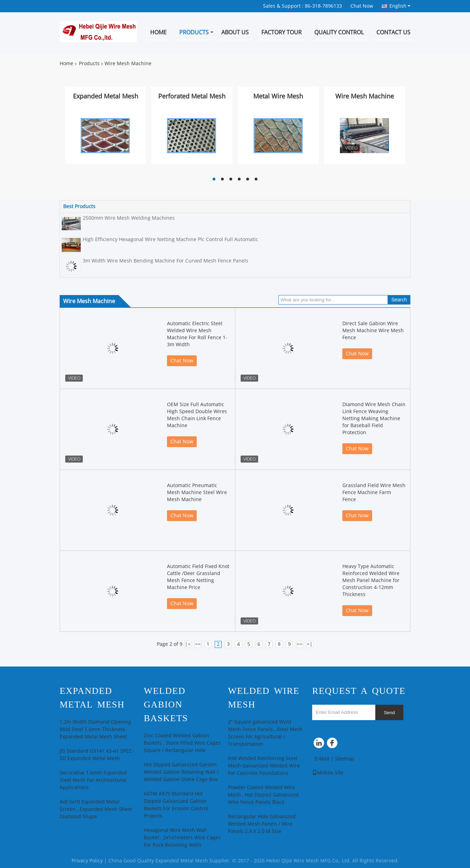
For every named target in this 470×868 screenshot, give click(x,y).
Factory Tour (281, 32)
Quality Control (339, 32)
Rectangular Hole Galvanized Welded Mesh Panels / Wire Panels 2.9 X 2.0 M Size (262, 824)
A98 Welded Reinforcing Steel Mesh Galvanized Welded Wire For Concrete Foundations (264, 766)
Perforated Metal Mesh (192, 96)
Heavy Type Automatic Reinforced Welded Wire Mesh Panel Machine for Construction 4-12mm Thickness (371, 580)
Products (194, 32)
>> (300, 644)
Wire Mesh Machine (365, 96)
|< (188, 644)
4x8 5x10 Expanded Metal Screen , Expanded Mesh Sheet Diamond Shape (96, 809)
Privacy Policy (87, 861)
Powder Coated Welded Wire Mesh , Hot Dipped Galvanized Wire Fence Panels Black (263, 795)
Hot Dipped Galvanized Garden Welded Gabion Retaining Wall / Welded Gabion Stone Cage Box (181, 772)
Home (158, 32)
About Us (235, 32)
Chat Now (362, 6)
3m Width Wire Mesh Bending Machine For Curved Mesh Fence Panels (166, 261)
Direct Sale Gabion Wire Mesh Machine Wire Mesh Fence (373, 331)
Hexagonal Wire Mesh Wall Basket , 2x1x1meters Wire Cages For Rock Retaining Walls (182, 838)
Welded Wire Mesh (264, 698)
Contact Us (393, 32)
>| (310, 644)
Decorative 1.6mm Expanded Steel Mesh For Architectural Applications (93, 780)
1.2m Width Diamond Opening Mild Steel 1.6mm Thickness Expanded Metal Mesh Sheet (95, 729)
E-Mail (322, 759)
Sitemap (345, 759)
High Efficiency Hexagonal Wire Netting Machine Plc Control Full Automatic (170, 240)
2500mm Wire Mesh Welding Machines (129, 218)
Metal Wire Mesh (278, 96)
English (400, 6)
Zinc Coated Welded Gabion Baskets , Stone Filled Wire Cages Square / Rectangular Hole (182, 743)
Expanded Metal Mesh (106, 96)
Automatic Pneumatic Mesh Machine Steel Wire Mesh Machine (197, 493)
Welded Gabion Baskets (166, 705)
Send (389, 713)
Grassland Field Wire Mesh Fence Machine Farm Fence (374, 493)
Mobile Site (328, 773)
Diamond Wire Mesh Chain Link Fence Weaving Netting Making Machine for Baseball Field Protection (374, 419)
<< (198, 644)
